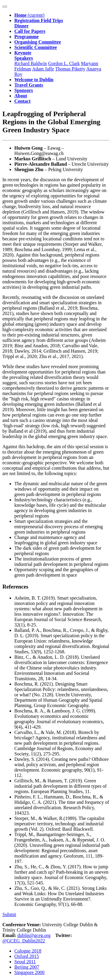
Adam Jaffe (43, 69)
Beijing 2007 (27, 967)
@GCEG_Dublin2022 (24, 941)
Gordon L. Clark (64, 63)
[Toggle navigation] (5, 7)
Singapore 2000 (29, 972)
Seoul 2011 (25, 962)
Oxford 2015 (27, 956)
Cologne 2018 (28, 951)
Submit (9, 914)
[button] (24, 55)
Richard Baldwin (31, 63)
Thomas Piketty (70, 69)
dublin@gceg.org (34, 935)
